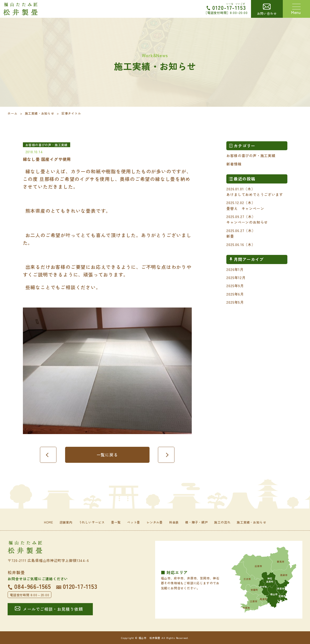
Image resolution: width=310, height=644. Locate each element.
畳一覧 (116, 522)
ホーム (12, 113)
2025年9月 (235, 286)
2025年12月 (236, 278)
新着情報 (234, 164)
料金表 (174, 522)
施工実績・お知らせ (40, 113)
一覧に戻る (107, 455)
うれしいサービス (92, 522)
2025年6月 (235, 294)
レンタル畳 (155, 522)
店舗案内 (66, 522)
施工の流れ (222, 522)
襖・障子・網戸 (197, 522)
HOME (49, 522)
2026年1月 (235, 269)
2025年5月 (235, 302)
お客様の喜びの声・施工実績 (251, 156)
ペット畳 (134, 522)
